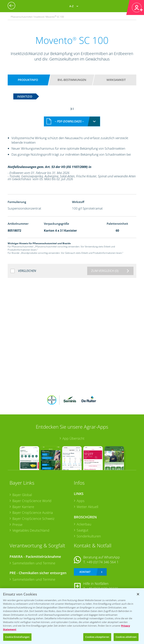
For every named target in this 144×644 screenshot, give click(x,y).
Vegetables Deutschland (31, 530)
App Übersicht (73, 438)
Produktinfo (28, 80)
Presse (17, 525)
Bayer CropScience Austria (33, 513)
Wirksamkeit (116, 80)
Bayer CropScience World (32, 501)
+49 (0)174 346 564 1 (103, 562)
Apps (81, 501)
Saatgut (82, 530)
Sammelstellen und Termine (34, 563)
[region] (72, 616)
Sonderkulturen (89, 536)
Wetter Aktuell (87, 507)
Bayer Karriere (23, 507)
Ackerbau (84, 524)
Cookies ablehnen (126, 637)
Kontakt (85, 572)
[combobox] (72, 121)
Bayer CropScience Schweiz (33, 519)
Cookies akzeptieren (97, 637)
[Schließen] (138, 594)
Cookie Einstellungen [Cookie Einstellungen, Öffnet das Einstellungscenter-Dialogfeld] (17, 637)
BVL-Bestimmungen (72, 80)
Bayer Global (22, 495)
